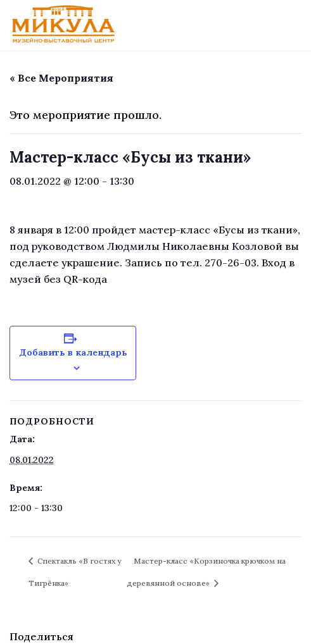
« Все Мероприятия (61, 78)
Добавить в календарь (73, 352)
